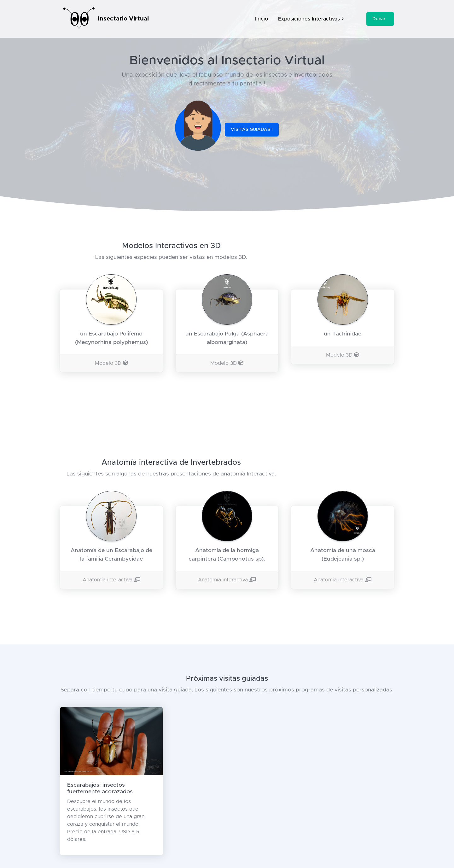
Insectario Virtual (123, 19)
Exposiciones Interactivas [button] (311, 19)
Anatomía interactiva (111, 580)
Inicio (262, 19)
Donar (379, 19)
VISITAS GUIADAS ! (252, 130)
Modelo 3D (111, 363)
